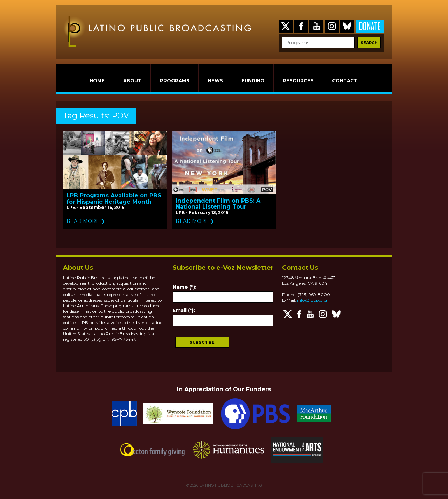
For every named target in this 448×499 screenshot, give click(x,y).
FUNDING (253, 80)
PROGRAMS (175, 80)
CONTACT (345, 80)
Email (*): (184, 310)
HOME (97, 80)
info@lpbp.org (312, 300)
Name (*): (184, 287)
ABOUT (132, 80)
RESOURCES (298, 80)
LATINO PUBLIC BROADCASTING (230, 485)
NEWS (215, 80)
